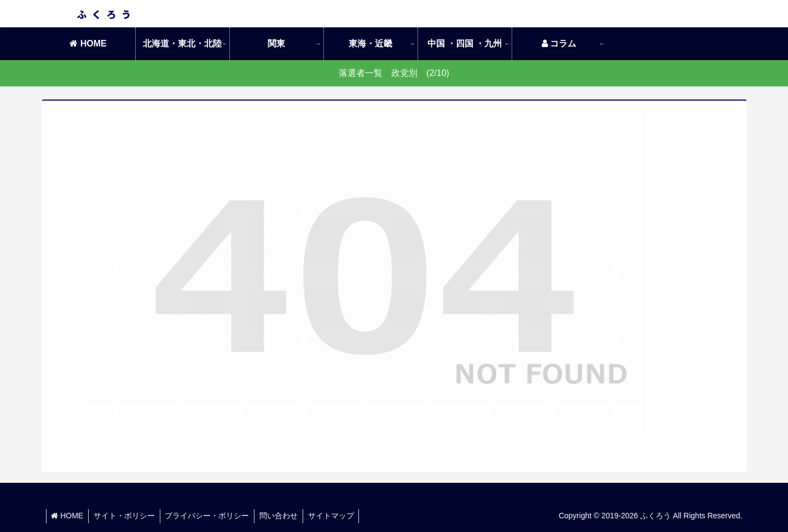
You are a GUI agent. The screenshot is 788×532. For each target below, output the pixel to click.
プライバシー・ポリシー (210, 516)
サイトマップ (337, 516)
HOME (68, 516)
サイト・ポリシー (126, 516)
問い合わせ (283, 516)
